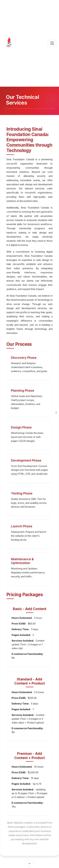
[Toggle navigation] (52, 43)
